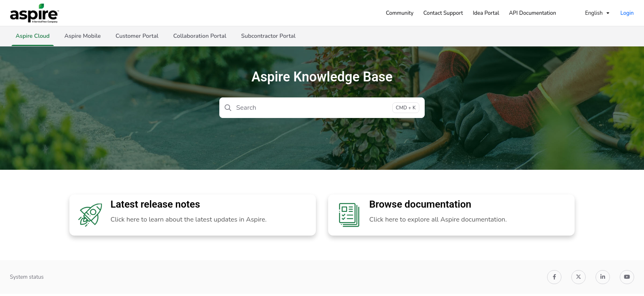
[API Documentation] (532, 13)
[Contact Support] (443, 13)
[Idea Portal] (486, 13)
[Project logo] (34, 13)
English (589, 13)
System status (27, 277)
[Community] (399, 13)
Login (627, 13)
